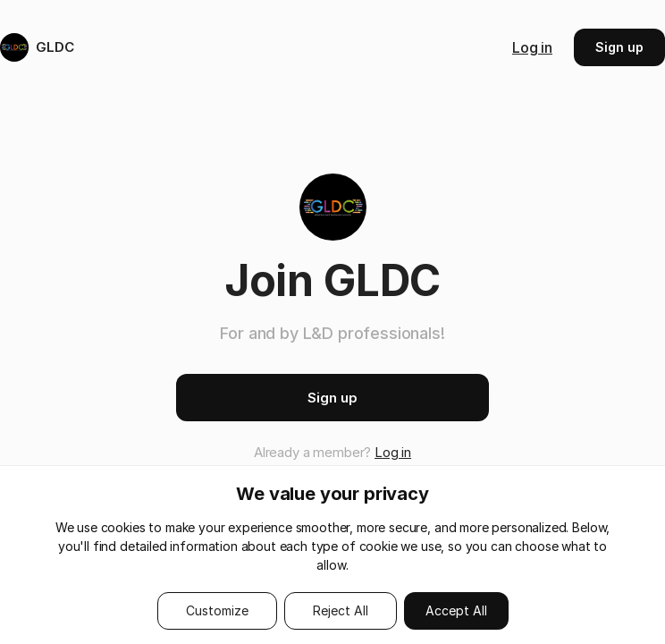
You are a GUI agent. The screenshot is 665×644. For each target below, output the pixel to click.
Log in (532, 47)
